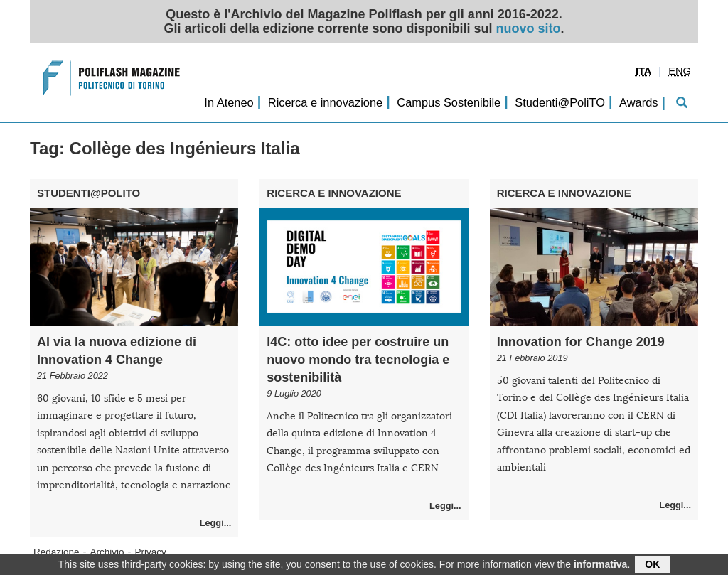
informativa (600, 566)
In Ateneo (229, 102)
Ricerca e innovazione (325, 102)
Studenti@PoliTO (560, 102)
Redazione (57, 552)
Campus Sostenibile (449, 102)
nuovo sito (529, 28)
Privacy (151, 552)
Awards (638, 102)
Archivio (107, 552)
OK (652, 566)
